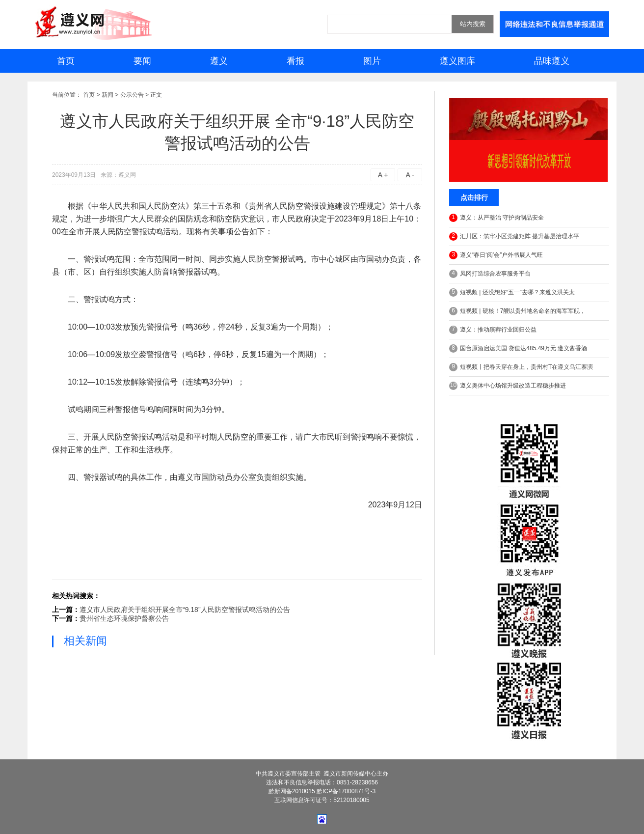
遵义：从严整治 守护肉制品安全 (496, 218)
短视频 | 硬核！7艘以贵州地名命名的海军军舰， (517, 311)
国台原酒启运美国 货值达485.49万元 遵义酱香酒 (518, 348)
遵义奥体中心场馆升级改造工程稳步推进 (508, 386)
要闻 (142, 61)
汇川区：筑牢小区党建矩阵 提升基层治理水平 (514, 236)
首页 (66, 61)
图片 (372, 61)
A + (383, 175)
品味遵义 (552, 61)
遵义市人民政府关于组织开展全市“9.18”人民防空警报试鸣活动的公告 (185, 610)
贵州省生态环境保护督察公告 (124, 618)
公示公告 (132, 95)
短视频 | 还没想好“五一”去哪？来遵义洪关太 (512, 292)
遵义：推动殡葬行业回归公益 (493, 330)
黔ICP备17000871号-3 (346, 791)
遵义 (219, 61)
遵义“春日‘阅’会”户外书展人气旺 (496, 255)
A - (410, 175)
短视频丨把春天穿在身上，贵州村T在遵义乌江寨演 (521, 367)
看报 (295, 61)
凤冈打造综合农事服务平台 (490, 274)
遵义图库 (457, 61)
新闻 (107, 95)
